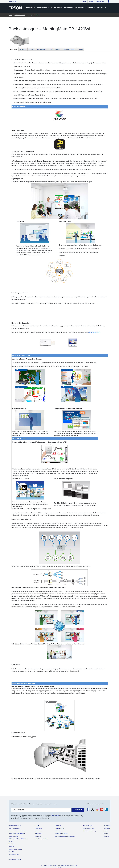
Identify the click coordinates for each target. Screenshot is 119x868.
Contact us (11, 847)
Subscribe (77, 810)
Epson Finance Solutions (41, 839)
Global (91, 1)
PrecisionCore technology (89, 831)
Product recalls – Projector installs (17, 834)
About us (106, 831)
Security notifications (14, 854)
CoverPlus (11, 844)
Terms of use (38, 831)
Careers (106, 834)
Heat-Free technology (88, 828)
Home (84, 1)
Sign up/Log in (100, 1)
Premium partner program (61, 834)
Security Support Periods (15, 860)
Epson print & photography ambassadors (65, 836)
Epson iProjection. (94, 332)
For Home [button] (30, 8)
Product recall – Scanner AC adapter (18, 831)
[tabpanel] (60, 419)
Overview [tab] (14, 49)
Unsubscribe (38, 836)
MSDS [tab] (81, 49)
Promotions (11, 857)
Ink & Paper (68, 8)
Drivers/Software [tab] (69, 49)
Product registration (13, 836)
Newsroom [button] (79, 8)
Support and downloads (15, 828)
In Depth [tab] (23, 49)
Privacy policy (38, 828)
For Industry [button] (56, 8)
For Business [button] (42, 8)
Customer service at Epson (15, 849)
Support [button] (90, 8)
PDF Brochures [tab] (55, 49)
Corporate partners (60, 828)
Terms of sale (38, 834)
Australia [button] (12, 1)
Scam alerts (12, 852)
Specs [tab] (31, 49)
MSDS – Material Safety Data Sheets (18, 839)
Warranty (11, 841)
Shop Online (101, 8)
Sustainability (107, 828)
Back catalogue (20, 15)
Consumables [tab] (42, 49)
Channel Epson (59, 831)
